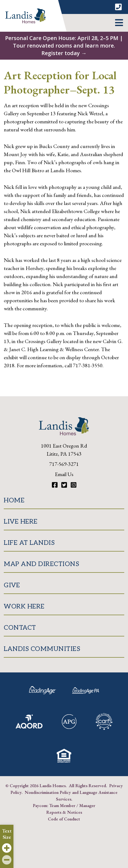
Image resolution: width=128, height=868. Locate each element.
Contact (20, 628)
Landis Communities (42, 649)
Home (14, 500)
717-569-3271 (64, 464)
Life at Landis (29, 543)
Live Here (21, 522)
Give (12, 585)
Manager (87, 805)
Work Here (24, 606)
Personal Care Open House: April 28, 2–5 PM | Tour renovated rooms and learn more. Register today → (64, 46)
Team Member (62, 805)
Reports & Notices (64, 812)
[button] (119, 23)
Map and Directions (41, 564)
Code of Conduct (64, 819)
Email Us (64, 474)
